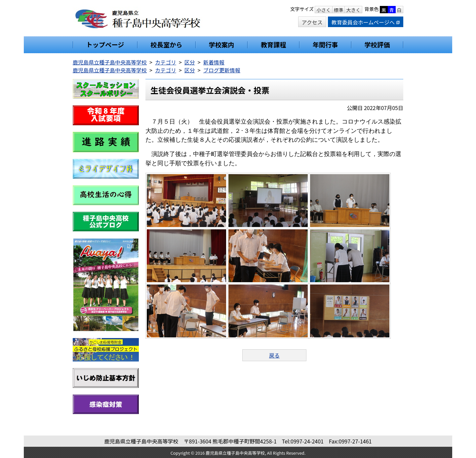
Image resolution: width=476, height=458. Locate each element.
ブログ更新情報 (222, 70)
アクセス (312, 22)
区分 (190, 62)
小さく (323, 10)
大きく (353, 10)
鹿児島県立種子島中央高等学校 (110, 62)
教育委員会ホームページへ (366, 22)
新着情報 (214, 62)
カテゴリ (166, 62)
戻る (274, 355)
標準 (339, 10)
